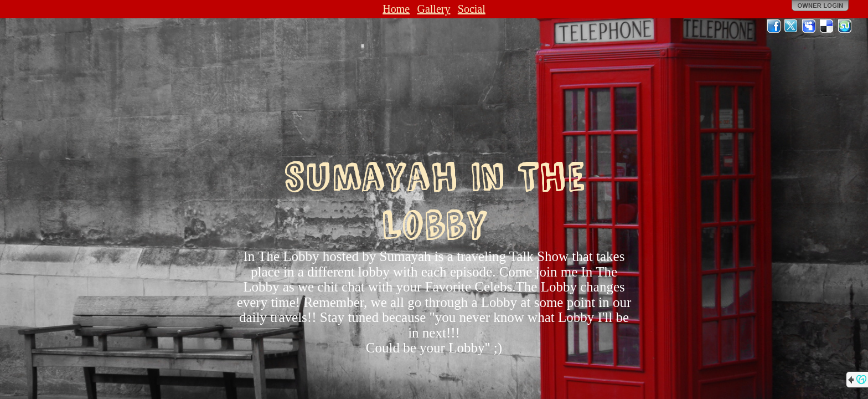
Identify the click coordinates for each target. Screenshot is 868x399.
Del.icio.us (827, 26)
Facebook (774, 26)
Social (472, 9)
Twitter (792, 26)
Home (396, 9)
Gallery (433, 9)
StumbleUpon (845, 26)
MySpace (809, 26)
